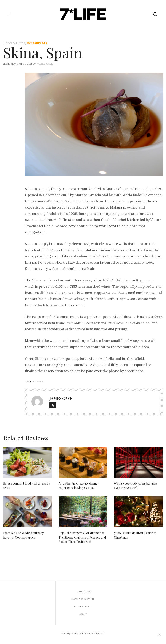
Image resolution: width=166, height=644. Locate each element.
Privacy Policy (83, 607)
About (83, 614)
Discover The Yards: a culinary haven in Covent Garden (23, 535)
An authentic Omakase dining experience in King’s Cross (78, 486)
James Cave (45, 64)
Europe (38, 382)
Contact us (83, 591)
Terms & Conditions (83, 599)
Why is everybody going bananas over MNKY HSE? (136, 486)
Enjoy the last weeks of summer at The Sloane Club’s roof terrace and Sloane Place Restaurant (82, 537)
